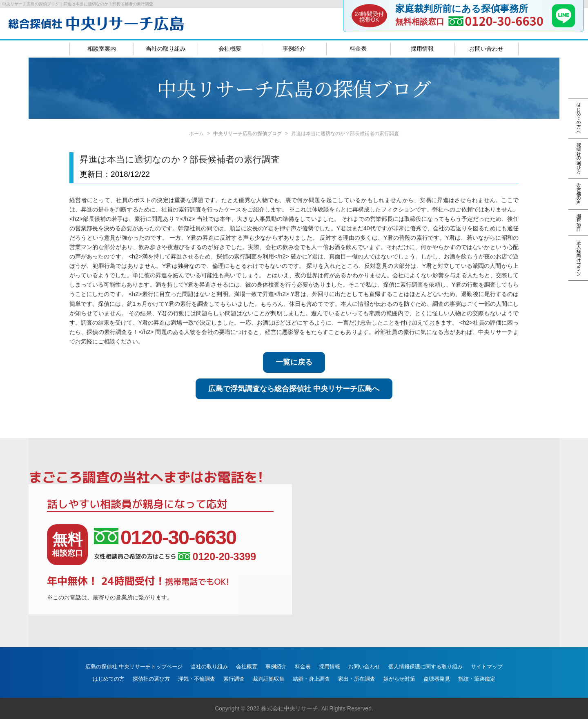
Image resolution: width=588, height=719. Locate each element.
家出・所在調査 (357, 679)
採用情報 (422, 49)
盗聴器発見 (437, 679)
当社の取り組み (166, 49)
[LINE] (563, 25)
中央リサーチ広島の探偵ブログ (247, 134)
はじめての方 (109, 679)
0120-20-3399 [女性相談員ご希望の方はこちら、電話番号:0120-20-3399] (217, 557)
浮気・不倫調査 (197, 679)
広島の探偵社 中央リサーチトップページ (134, 667)
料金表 (358, 49)
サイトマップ (487, 667)
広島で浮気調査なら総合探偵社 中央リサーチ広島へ (294, 389)
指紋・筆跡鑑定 (477, 679)
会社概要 (230, 49)
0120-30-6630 (504, 21)
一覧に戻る (294, 362)
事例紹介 (294, 49)
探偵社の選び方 (151, 679)
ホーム (196, 134)
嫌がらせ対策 (399, 679)
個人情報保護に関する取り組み (425, 667)
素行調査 (234, 679)
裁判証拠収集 (269, 679)
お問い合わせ (486, 49)
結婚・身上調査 (311, 679)
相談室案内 (102, 49)
